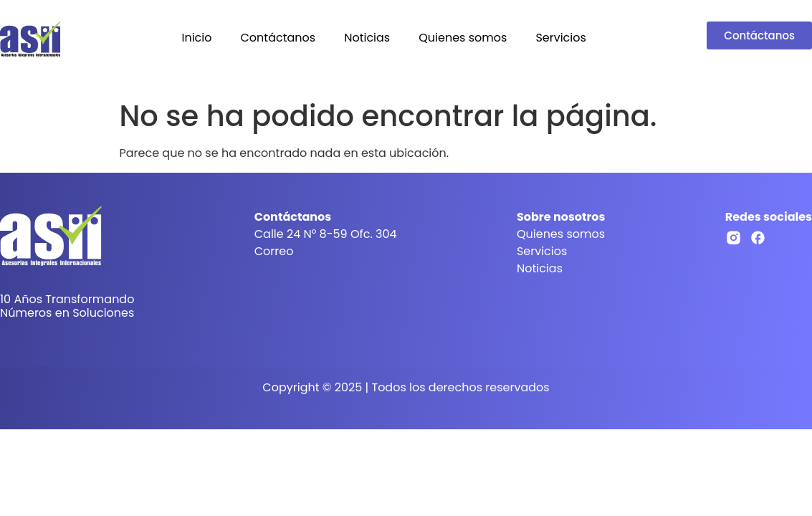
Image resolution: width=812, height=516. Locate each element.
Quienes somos (463, 38)
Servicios (560, 38)
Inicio (196, 38)
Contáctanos (278, 38)
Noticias (367, 38)
